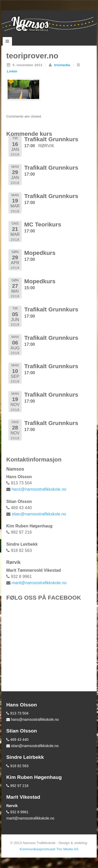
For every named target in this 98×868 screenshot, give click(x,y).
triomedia (62, 65)
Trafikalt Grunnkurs (51, 139)
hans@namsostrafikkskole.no (39, 489)
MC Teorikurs (43, 224)
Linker (12, 71)
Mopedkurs (40, 253)
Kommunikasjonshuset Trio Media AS (49, 849)
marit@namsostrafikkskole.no (39, 583)
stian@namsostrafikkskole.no (39, 514)
